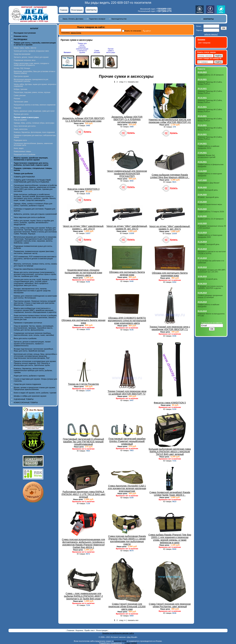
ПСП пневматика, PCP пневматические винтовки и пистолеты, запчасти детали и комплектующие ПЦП (35, 259)
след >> (122, 82)
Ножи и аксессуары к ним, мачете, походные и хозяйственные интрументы (31, 64)
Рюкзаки (17, 99)
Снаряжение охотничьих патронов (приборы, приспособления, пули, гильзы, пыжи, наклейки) (34, 334)
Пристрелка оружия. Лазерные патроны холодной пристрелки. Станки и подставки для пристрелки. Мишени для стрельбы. (35, 303)
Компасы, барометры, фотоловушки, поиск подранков (34, 132)
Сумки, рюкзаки (20, 95)
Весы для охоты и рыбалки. (25, 338)
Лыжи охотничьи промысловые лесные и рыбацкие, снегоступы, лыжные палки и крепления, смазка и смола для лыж (35, 317)
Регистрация (77, 10)
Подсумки (17, 108)
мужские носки (120, 641)
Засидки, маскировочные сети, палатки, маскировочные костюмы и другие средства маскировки (32, 291)
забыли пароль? (211, 34)
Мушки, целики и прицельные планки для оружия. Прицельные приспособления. (35, 388)
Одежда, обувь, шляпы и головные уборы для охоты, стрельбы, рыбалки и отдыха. (33, 205)
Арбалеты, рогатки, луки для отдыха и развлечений (35, 214)
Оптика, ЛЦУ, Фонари (22, 68)
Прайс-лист (90, 630)
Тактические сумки (21, 102)
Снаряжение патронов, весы (25, 60)
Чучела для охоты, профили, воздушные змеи (31, 51)
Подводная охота (20, 140)
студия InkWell (131, 643)
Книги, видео (19, 148)
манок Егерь (76, 33)
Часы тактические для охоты (25, 126)
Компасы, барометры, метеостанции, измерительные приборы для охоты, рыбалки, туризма (33, 370)
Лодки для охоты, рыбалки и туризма (29, 376)
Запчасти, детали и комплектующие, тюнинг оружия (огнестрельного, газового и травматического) (32, 344)
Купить (87, 132)
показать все (133, 82)
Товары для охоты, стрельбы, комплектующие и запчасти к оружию (82, 48)
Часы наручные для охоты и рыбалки (29, 217)
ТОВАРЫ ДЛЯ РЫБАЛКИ (24, 177)
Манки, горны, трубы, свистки (25, 48)
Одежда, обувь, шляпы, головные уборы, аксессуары (34, 123)
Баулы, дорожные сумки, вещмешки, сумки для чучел (34, 111)
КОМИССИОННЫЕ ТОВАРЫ (26, 402)
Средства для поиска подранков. (28, 384)
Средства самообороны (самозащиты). (30, 269)
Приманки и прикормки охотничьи (28, 323)
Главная (64, 10)
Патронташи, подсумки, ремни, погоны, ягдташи (32, 92)
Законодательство (119, 19)
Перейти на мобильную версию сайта (118, 633)
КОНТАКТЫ (92, 10)
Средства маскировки (22, 54)
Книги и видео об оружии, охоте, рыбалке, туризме (35, 393)
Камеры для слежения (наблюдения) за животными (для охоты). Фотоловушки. (35, 297)
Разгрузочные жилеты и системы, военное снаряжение (35, 105)
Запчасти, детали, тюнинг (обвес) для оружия (31, 57)
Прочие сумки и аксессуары (111, 51)
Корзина (80, 630)
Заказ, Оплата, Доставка (73, 19)
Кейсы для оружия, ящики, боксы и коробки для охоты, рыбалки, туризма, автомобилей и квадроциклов (34, 223)
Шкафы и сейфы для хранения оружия (30, 396)
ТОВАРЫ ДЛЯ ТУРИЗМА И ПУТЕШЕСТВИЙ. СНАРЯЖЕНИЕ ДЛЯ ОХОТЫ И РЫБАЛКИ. (32, 181)
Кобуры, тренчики (20, 89)
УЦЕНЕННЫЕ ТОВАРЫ (24, 399)
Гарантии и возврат (97, 19)
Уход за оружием (20, 120)
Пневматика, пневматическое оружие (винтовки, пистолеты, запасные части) (34, 252)
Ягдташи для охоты (21, 114)
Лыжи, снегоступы (21, 129)
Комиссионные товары (22, 151)
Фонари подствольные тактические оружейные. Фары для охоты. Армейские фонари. (34, 350)
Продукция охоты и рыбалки (25, 155)
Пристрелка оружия (21, 76)
